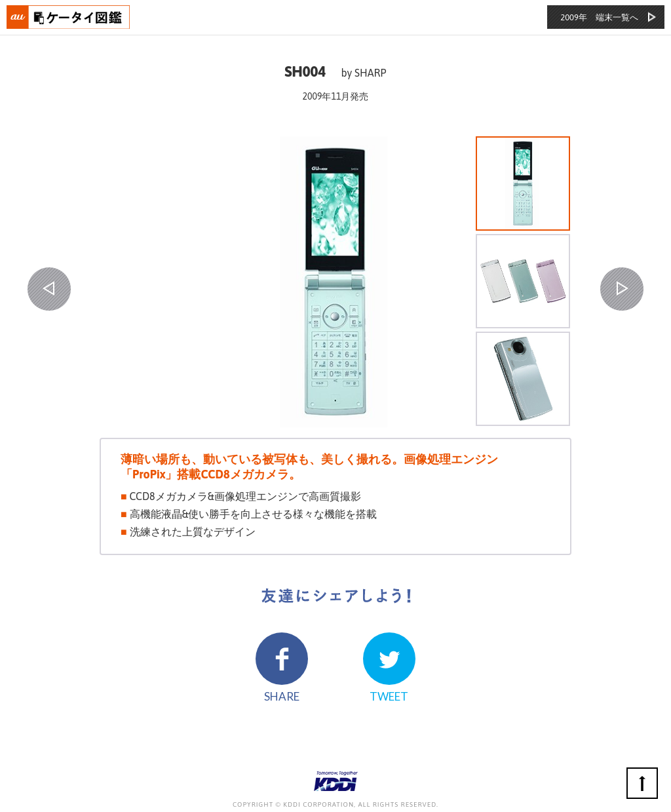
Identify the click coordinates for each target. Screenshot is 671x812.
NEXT (622, 289)
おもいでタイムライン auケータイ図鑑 (69, 17)
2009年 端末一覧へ (599, 17)
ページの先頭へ (642, 783)
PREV (49, 289)
